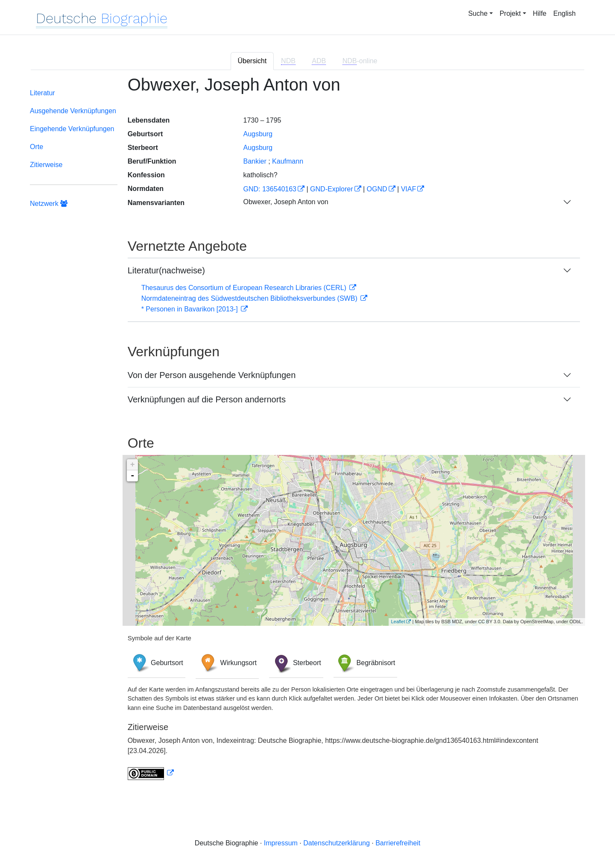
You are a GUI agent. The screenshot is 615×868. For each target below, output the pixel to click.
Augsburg (258, 134)
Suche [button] (478, 13)
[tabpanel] (307, 433)
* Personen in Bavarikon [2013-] (190, 309)
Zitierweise (46, 165)
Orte (37, 147)
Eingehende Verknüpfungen (72, 129)
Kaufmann (288, 161)
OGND (377, 189)
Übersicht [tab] (252, 61)
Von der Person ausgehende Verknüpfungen (212, 375)
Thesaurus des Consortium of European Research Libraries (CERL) (245, 288)
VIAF (409, 189)
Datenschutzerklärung (337, 843)
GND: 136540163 (270, 189)
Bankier (255, 161)
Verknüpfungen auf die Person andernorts (207, 399)
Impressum (281, 843)
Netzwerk (49, 204)
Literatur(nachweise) (166, 270)
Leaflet (398, 622)
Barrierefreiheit (398, 843)
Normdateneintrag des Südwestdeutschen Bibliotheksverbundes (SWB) (250, 298)
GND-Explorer (331, 189)
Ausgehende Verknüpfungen (73, 111)
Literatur (42, 93)
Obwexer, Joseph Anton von (286, 202)
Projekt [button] (510, 13)
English (565, 13)
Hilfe (540, 13)
